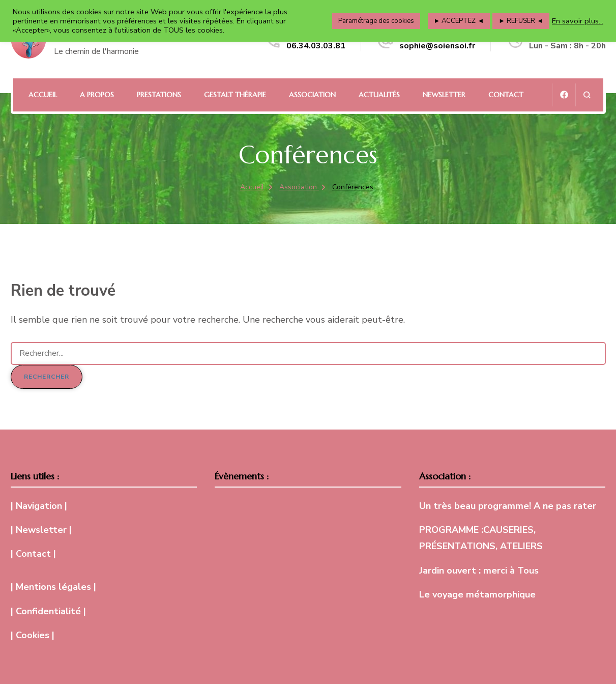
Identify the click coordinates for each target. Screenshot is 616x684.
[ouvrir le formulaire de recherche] (587, 95)
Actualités (379, 95)
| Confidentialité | (48, 611)
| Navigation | (39, 506)
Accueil (43, 95)
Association (312, 95)
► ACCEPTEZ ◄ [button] (459, 21)
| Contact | (33, 554)
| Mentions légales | (53, 587)
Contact (506, 95)
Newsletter (444, 95)
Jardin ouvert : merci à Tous (479, 571)
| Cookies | (33, 635)
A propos (97, 95)
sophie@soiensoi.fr (437, 46)
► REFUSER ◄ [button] (521, 21)
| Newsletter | (41, 530)
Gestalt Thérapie (235, 95)
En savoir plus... (578, 21)
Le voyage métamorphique (477, 594)
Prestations (159, 95)
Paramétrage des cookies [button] (376, 21)
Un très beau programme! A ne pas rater (508, 506)
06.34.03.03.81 (316, 46)
